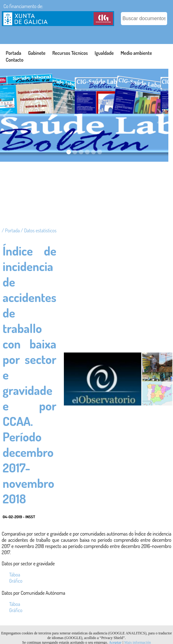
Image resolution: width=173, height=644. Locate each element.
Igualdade (104, 53)
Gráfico (16, 581)
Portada (14, 53)
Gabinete (37, 53)
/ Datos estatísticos (39, 230)
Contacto (15, 60)
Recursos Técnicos (70, 53)
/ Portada (11, 230)
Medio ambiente (136, 53)
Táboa (15, 575)
